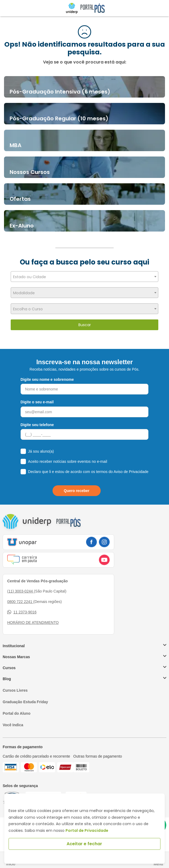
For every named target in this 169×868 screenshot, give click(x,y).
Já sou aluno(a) (41, 451)
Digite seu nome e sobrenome (47, 379)
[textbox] (84, 277)
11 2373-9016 (22, 612)
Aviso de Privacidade (131, 472)
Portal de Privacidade (87, 830)
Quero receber (77, 491)
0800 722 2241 (20, 602)
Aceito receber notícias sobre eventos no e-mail (68, 461)
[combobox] (84, 277)
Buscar (85, 325)
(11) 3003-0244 (21, 591)
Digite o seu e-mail (37, 402)
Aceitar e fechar (84, 844)
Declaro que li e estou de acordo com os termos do (88, 472)
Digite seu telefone (37, 425)
